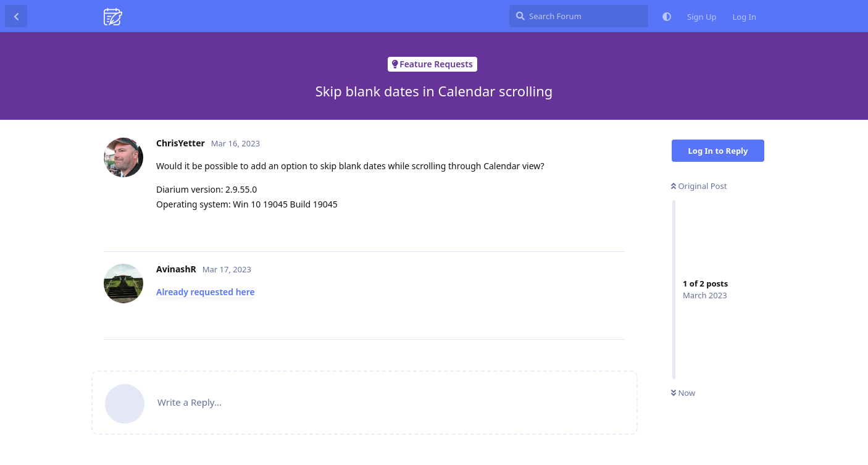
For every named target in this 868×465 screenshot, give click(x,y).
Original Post (699, 186)
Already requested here (206, 292)
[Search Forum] (579, 16)
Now (683, 393)
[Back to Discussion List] (16, 16)
